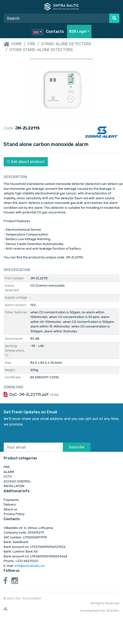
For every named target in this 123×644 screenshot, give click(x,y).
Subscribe (77, 447)
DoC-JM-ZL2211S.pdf (34, 395)
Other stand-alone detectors (41, 50)
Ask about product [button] (26, 162)
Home (13, 44)
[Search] (57, 18)
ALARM (9, 472)
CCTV (8, 476)
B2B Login (78, 32)
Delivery (10, 504)
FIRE (32, 44)
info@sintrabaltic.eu (30, 566)
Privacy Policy (14, 514)
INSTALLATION (14, 486)
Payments (11, 500)
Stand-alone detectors (66, 44)
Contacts (55, 32)
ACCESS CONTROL (17, 481)
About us (10, 509)
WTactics (113, 611)
